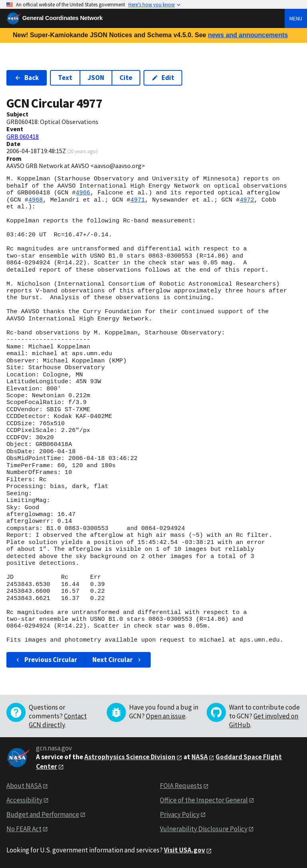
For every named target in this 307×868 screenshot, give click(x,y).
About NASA (24, 786)
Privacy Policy (180, 814)
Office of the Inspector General (204, 800)
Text (65, 78)
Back (27, 78)
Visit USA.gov (184, 850)
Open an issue (166, 716)
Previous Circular (46, 660)
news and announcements (248, 35)
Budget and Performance (43, 814)
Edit (163, 78)
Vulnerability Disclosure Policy (204, 829)
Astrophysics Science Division (130, 757)
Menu (296, 18)
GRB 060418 (23, 136)
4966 (83, 193)
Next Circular (118, 660)
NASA (200, 757)
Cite (126, 78)
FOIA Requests (181, 786)
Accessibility (24, 800)
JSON (96, 78)
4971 (138, 200)
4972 (247, 200)
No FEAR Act (24, 829)
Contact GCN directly (58, 720)
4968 (36, 200)
